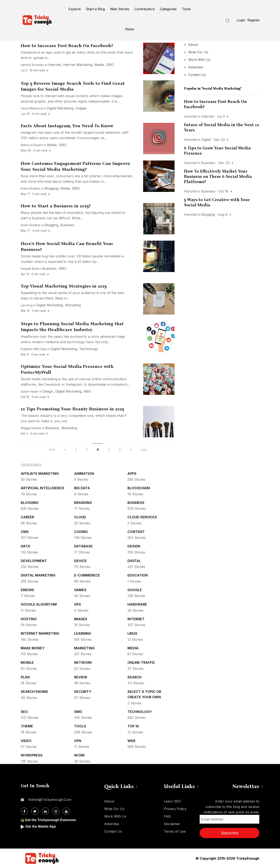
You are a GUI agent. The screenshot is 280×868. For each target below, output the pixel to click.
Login (241, 20)
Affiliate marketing (40, 474)
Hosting (29, 619)
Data (25, 546)
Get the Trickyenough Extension (51, 820)
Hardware (137, 604)
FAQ (167, 816)
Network (83, 663)
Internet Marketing (78, 65)
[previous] (65, 450)
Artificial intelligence (42, 488)
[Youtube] (66, 811)
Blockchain (139, 488)
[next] (131, 450)
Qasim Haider (30, 392)
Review (81, 677)
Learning (83, 633)
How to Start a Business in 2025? (56, 206)
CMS (25, 532)
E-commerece (87, 575)
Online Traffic (141, 663)
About (193, 45)
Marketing (73, 305)
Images (81, 108)
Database (83, 546)
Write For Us (198, 52)
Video (26, 741)
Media (99, 65)
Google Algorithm (39, 604)
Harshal (190, 116)
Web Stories (120, 9)
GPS (78, 604)
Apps (132, 474)
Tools (186, 9)
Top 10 (133, 726)
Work (79, 755)
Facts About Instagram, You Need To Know (67, 126)
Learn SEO (172, 801)
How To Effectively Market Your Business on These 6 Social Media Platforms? (218, 176)
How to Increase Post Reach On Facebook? (67, 46)
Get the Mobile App (40, 826)
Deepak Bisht (30, 269)
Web (87, 391)
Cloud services (142, 517)
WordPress (32, 755)
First (52, 450)
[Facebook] (24, 811)
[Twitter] (35, 811)
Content (136, 532)
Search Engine (34, 692)
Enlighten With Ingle (34, 349)
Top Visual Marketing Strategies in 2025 (64, 286)
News (130, 29)
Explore (75, 9)
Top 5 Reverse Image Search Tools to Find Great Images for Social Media (73, 86)
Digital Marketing (60, 108)
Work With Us (199, 60)
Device (80, 561)
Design (48, 391)
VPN (78, 741)
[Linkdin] (45, 811)
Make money (33, 648)
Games (80, 590)
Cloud (80, 517)
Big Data (82, 488)
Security (83, 692)
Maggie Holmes (31, 428)
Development (34, 561)
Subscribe (230, 833)
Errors (27, 590)
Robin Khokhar (31, 189)
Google (135, 590)
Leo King (27, 305)
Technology (89, 349)
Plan (25, 677)
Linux (132, 633)
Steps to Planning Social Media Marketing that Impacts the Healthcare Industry (72, 327)
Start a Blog (95, 9)
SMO (110, 65)
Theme (27, 726)
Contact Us (197, 75)
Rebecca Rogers (32, 145)
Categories (168, 9)
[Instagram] (56, 811)
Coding (81, 532)
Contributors (145, 9)
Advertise (196, 67)
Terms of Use (175, 831)
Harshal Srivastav (32, 65)
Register (254, 20)
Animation (84, 474)
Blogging (51, 188)
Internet (54, 65)
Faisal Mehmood (32, 108)
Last (144, 450)
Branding (83, 503)
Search (134, 677)
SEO (24, 712)
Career (27, 517)
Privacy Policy (175, 809)
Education (138, 575)
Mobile (27, 663)
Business (67, 225)
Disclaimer (172, 824)
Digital (134, 561)
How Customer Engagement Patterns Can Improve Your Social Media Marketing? (75, 166)
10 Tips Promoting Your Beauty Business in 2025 (72, 409)
